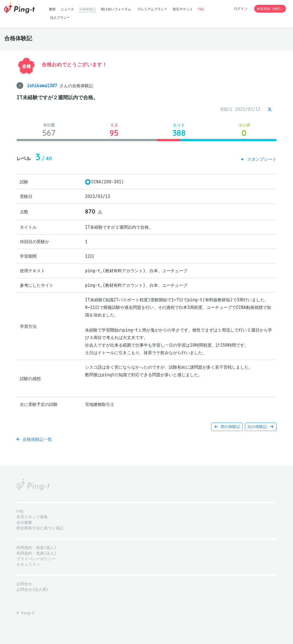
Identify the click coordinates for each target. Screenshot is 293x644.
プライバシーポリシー (36, 559)
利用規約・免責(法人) (36, 553)
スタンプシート (261, 159)
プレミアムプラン (151, 9)
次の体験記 (261, 427)
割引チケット (183, 9)
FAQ (201, 9)
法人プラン (58, 17)
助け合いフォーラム (116, 9)
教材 (52, 9)
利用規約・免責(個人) (36, 548)
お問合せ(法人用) (32, 590)
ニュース (67, 9)
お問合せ (24, 584)
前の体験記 (227, 427)
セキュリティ (28, 564)
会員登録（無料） (270, 9)
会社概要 (24, 523)
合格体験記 (88, 9)
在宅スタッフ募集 (32, 517)
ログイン (241, 9)
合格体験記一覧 (34, 439)
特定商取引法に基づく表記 (40, 528)
